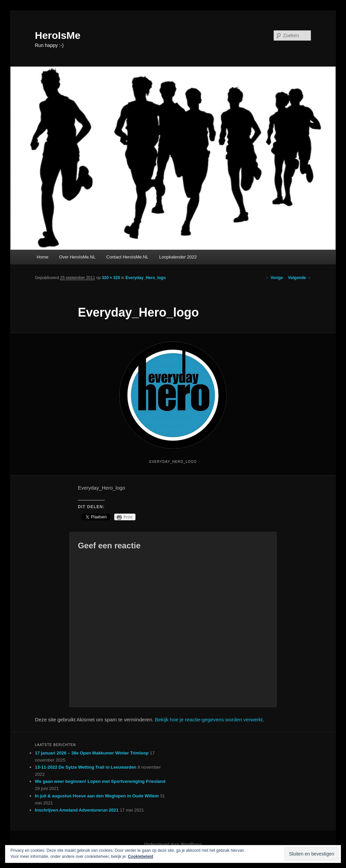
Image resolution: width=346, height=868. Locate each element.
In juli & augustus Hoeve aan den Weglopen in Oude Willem (97, 796)
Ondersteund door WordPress (173, 844)
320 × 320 (111, 278)
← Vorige (274, 278)
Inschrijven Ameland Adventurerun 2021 (77, 810)
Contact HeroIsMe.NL (128, 257)
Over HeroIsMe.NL (77, 257)
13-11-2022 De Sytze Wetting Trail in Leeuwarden (85, 767)
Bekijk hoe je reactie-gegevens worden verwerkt (209, 720)
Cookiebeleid (141, 857)
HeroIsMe (58, 35)
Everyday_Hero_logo (145, 278)
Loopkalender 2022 (178, 257)
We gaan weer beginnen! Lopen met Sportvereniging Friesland (100, 781)
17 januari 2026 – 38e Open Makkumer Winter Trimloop (92, 753)
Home (42, 257)
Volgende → (299, 278)
